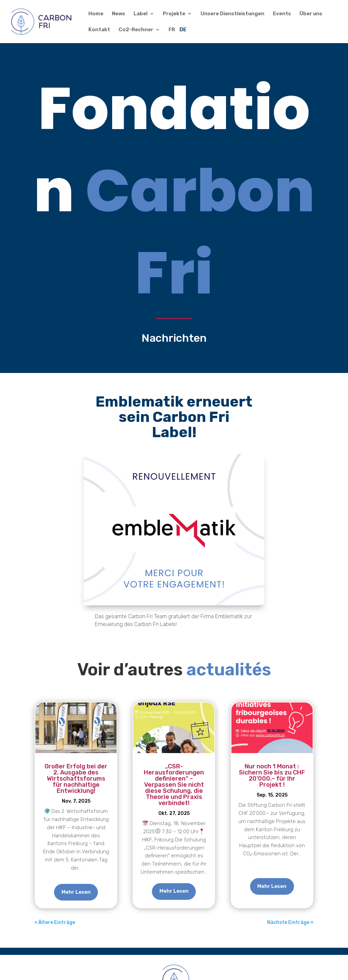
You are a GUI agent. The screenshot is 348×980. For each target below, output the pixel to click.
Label (141, 14)
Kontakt (99, 30)
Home (96, 14)
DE (183, 30)
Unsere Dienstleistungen (232, 14)
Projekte (174, 14)
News (118, 14)
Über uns (311, 14)
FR (172, 30)
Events (282, 14)
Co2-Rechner (136, 30)
